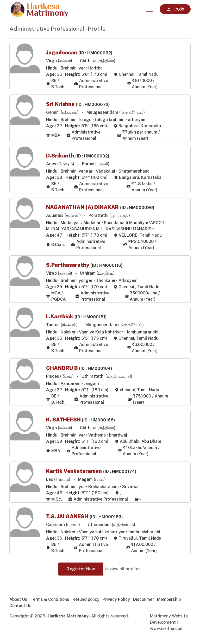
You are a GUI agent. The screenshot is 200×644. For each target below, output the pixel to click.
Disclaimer (143, 601)
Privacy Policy (116, 601)
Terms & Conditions (50, 601)
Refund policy (86, 601)
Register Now (81, 571)
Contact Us (20, 607)
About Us (18, 601)
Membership (169, 601)
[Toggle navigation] (150, 9)
